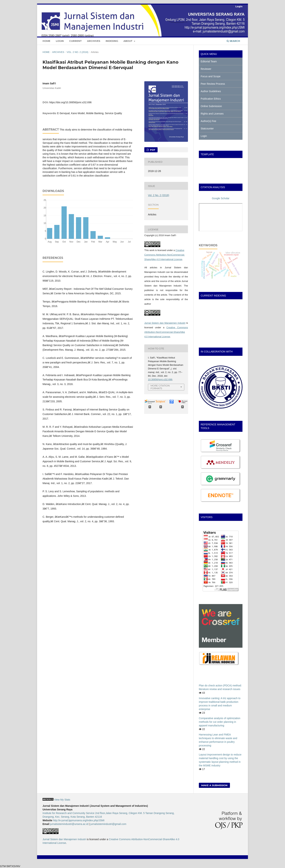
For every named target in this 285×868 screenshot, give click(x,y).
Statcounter (207, 129)
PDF (152, 150)
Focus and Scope (211, 76)
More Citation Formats (160, 387)
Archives (94, 41)
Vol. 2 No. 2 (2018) (78, 52)
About (128, 41)
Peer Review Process (213, 84)
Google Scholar (221, 198)
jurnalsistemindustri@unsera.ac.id (69, 824)
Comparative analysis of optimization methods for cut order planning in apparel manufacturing (220, 722)
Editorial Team (209, 61)
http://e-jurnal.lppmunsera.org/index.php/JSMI (79, 820)
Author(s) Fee (208, 121)
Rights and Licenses (212, 114)
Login (60, 41)
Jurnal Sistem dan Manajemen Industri (165, 323)
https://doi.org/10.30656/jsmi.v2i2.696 (70, 102)
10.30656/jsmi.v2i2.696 (160, 379)
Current (75, 41)
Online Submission (211, 106)
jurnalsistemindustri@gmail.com (108, 824)
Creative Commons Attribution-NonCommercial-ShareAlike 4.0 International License (165, 255)
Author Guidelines (211, 91)
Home (46, 41)
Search (233, 41)
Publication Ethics (211, 99)
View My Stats (62, 800)
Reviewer (206, 69)
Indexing (112, 41)
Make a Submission (214, 785)
